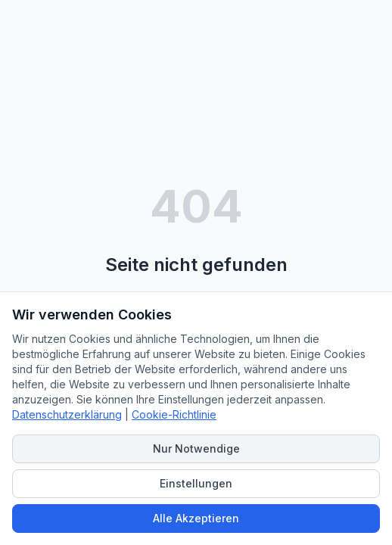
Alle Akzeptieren (196, 518)
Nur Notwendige (196, 448)
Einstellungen (196, 483)
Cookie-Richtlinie (174, 414)
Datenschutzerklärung (67, 414)
